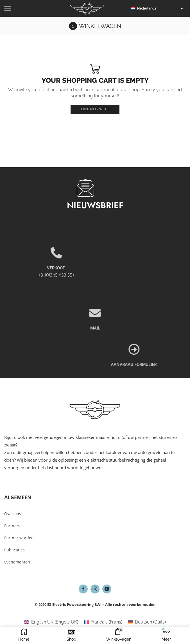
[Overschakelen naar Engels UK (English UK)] (51, 622)
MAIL (95, 347)
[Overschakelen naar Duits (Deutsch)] (147, 622)
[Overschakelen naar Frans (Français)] (103, 622)
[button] (158, 8)
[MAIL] (95, 332)
